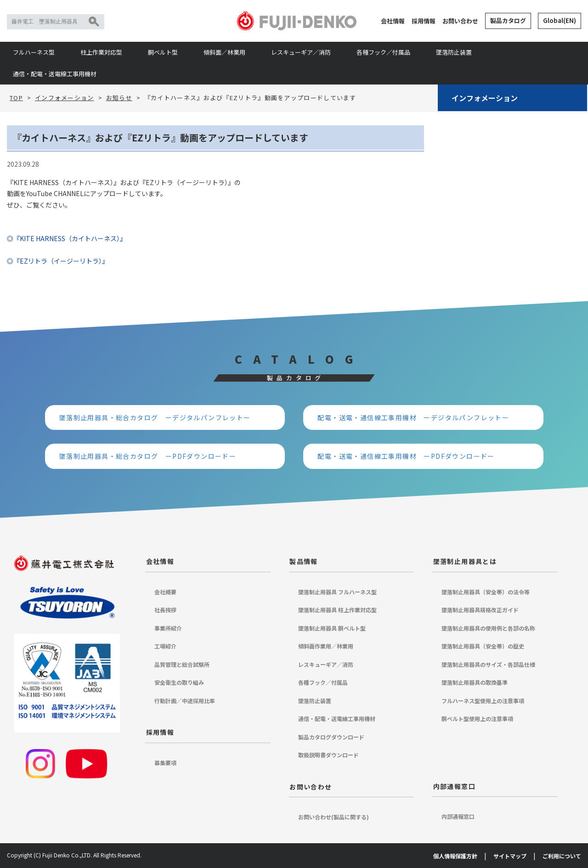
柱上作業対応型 (101, 52)
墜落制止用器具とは (465, 561)
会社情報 (393, 21)
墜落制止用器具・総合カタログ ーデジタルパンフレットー (155, 417)
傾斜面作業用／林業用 (326, 646)
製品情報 (304, 561)
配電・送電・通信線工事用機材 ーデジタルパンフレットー (413, 417)
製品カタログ (508, 20)
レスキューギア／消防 (301, 52)
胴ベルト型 (163, 52)
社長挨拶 (165, 610)
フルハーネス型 (34, 52)
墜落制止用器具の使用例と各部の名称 (488, 628)
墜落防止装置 (454, 52)
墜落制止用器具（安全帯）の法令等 (486, 592)
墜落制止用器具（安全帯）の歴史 (483, 646)
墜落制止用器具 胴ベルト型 (332, 628)
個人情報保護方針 (455, 856)
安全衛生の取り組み (179, 682)
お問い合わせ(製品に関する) (334, 817)
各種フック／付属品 (383, 52)
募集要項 (165, 763)
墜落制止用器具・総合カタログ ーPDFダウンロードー (148, 456)
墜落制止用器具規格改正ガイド (480, 610)
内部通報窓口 (454, 786)
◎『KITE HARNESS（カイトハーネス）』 (67, 238)
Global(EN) (560, 20)
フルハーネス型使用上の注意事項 (483, 701)
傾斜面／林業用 (224, 52)
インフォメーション (485, 98)
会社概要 (165, 592)
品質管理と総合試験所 (182, 664)
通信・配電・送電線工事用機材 (55, 74)
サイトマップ (510, 856)
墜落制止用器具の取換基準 (475, 682)
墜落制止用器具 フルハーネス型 (337, 592)
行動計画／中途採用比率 (185, 701)
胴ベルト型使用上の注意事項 (477, 719)
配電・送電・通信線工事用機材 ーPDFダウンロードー (406, 456)
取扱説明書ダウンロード (328, 755)
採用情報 (424, 21)
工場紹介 (165, 646)
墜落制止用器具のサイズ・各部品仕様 (488, 664)
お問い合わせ (460, 21)
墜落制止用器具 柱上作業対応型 (337, 610)
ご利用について (562, 856)
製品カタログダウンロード (331, 737)
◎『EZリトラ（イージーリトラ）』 (58, 261)
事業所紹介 (168, 628)
